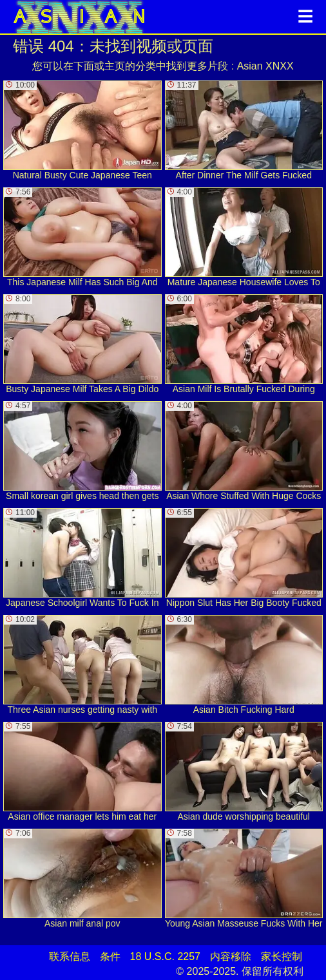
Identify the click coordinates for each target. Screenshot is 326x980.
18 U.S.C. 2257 (165, 956)
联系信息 (70, 956)
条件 (110, 956)
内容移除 (231, 956)
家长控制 (282, 956)
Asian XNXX (265, 66)
